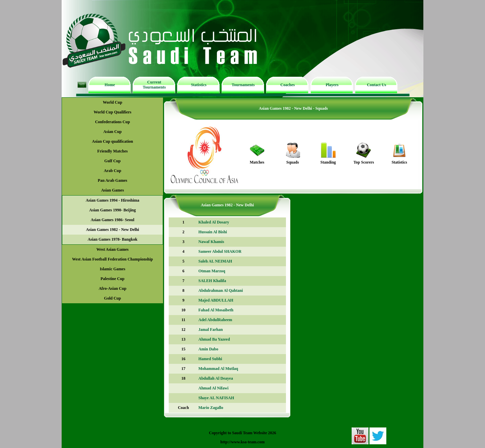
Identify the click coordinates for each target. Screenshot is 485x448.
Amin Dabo (208, 349)
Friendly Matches (112, 151)
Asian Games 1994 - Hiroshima (112, 200)
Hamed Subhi (210, 359)
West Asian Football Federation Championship (112, 259)
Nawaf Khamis (211, 242)
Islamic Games (112, 269)
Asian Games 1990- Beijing (112, 210)
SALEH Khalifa (212, 281)
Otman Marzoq (212, 271)
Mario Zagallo (211, 408)
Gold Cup (112, 298)
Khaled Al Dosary (214, 222)
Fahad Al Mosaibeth (216, 310)
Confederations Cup (112, 122)
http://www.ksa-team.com (242, 442)
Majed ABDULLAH (216, 300)
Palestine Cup (112, 279)
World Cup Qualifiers (112, 112)
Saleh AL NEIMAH (215, 261)
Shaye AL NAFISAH (216, 398)
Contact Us (376, 85)
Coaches (288, 85)
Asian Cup (112, 132)
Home (110, 85)
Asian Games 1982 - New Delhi (112, 230)
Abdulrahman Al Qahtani (221, 290)
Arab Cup (112, 171)
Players (332, 85)
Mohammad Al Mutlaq (218, 369)
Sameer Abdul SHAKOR (220, 251)
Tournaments (243, 85)
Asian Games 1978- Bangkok (112, 239)
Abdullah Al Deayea (216, 378)
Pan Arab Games (112, 180)
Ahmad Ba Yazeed (214, 339)
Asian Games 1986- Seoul (112, 220)
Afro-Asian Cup (112, 288)
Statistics (199, 85)
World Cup (112, 102)
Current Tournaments (154, 85)
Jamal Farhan (211, 330)
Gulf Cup (112, 161)
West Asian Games (112, 249)
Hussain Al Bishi (213, 232)
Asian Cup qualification (112, 141)
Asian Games (112, 190)
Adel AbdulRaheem (215, 320)
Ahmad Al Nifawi (213, 388)
